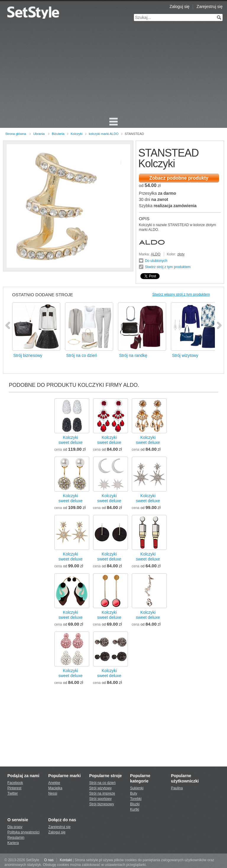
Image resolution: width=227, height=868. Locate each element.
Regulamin (16, 838)
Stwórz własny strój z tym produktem (181, 294)
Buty (134, 793)
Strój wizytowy (100, 788)
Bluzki (135, 804)
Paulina (177, 788)
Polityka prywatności (23, 832)
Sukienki (137, 788)
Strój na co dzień (102, 783)
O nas (49, 860)
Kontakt (66, 860)
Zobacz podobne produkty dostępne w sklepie (179, 179)
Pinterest (14, 788)
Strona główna (16, 134)
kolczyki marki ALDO (104, 134)
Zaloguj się (179, 7)
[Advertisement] (113, 71)
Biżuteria (58, 134)
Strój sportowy (100, 799)
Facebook (15, 783)
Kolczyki (77, 134)
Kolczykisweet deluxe (71, 440)
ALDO (156, 254)
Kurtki (135, 809)
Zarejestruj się (210, 7)
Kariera (13, 843)
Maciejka (55, 788)
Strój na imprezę (102, 793)
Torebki (136, 799)
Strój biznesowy (102, 804)
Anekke (54, 783)
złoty (181, 254)
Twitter (13, 793)
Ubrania (39, 134)
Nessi (53, 793)
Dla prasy (15, 827)
